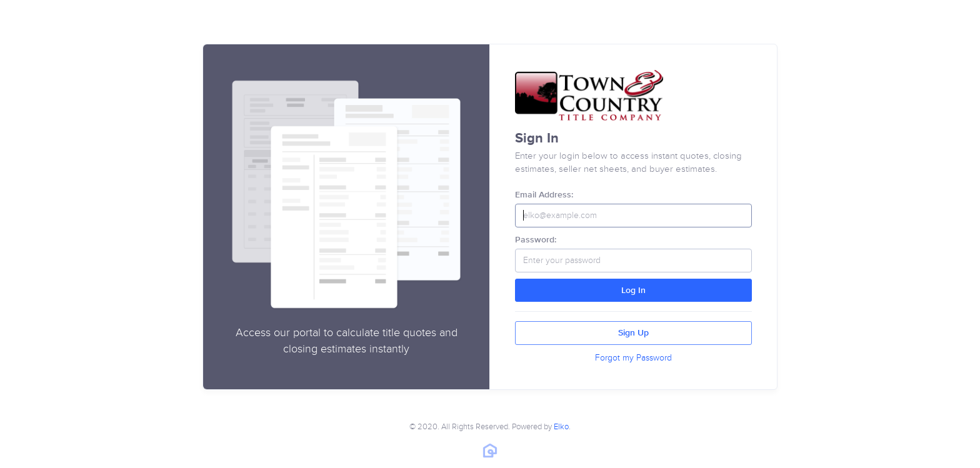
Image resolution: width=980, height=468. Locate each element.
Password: (536, 240)
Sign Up (633, 333)
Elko (561, 427)
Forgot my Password (633, 358)
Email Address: (544, 195)
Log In (633, 291)
